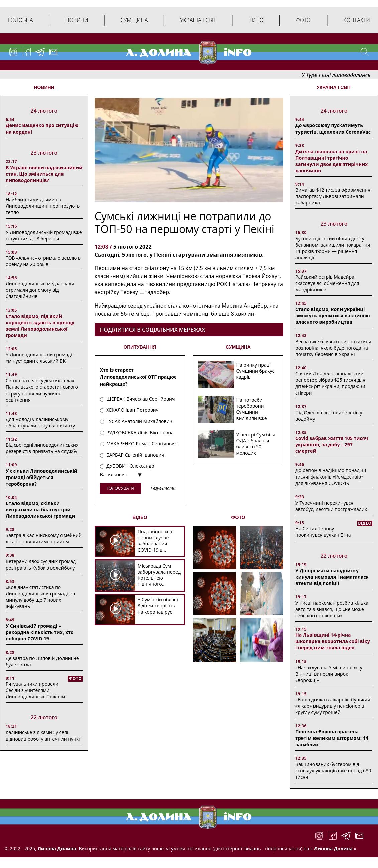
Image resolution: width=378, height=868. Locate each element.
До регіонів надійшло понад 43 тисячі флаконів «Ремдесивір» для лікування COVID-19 (331, 477)
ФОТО (238, 517)
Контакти (357, 20)
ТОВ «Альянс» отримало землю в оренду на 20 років (43, 261)
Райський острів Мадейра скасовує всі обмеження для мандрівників (327, 283)
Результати (163, 488)
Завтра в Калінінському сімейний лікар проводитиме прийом (44, 538)
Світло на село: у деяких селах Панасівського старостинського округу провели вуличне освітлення (42, 390)
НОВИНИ (44, 87)
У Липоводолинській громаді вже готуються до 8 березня (44, 235)
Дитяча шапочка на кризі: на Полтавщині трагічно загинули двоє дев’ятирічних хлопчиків (332, 161)
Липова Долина (333, 848)
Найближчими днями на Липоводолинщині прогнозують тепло (43, 206)
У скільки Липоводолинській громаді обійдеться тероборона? (41, 477)
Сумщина (134, 20)
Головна (21, 20)
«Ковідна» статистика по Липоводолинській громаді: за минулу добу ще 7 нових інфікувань (40, 597)
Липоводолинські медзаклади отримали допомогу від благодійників (40, 290)
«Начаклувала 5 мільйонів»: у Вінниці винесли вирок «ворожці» (329, 674)
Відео (256, 20)
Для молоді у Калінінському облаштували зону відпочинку (40, 422)
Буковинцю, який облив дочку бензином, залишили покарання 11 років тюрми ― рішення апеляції (333, 248)
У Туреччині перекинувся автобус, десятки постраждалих (331, 506)
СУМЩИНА (238, 347)
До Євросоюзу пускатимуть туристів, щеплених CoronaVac (333, 128)
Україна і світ (198, 20)
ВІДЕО (140, 517)
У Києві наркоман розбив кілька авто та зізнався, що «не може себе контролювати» (332, 609)
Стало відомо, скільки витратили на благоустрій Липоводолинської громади (40, 509)
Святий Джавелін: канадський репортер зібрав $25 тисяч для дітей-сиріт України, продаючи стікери (330, 383)
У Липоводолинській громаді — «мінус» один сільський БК (42, 358)
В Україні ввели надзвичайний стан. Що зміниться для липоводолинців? (44, 174)
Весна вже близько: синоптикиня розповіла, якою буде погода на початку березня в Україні (333, 348)
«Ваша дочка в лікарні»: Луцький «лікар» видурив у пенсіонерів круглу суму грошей (333, 706)
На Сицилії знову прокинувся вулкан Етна (323, 532)
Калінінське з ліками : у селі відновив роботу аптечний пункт (43, 735)
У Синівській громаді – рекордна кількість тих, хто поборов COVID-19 (40, 632)
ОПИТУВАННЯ (140, 347)
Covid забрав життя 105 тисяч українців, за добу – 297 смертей (332, 445)
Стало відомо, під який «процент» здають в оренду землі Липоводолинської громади (40, 326)
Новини (77, 20)
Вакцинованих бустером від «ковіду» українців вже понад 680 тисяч (333, 770)
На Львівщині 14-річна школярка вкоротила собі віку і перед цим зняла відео (333, 641)
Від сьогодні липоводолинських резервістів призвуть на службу (42, 448)
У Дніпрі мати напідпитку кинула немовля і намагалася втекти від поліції (332, 577)
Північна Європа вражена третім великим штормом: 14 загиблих (332, 738)
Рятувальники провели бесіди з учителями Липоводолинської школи (35, 690)
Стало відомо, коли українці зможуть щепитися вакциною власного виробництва (333, 315)
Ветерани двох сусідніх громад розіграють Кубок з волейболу (41, 565)
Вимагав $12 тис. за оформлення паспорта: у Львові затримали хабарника (333, 196)
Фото (303, 20)
